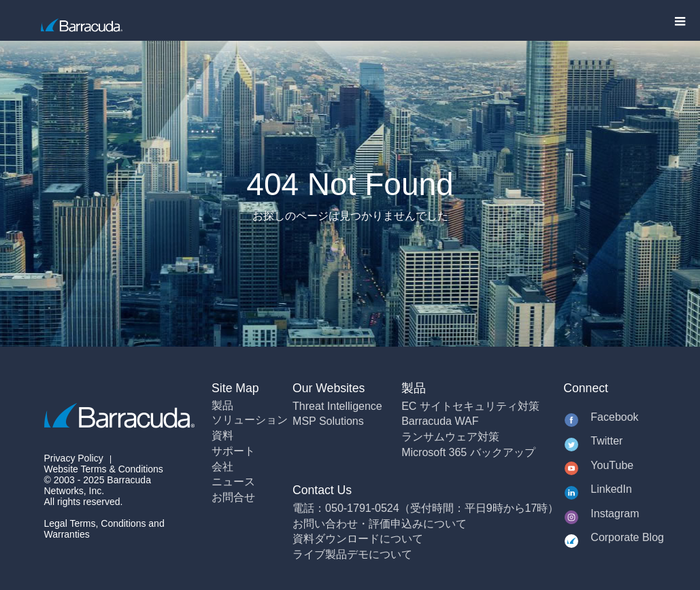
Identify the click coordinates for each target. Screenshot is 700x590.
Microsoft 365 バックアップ (468, 452)
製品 (222, 405)
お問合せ (233, 497)
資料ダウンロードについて (358, 539)
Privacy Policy (74, 458)
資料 (222, 435)
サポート (233, 451)
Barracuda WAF (440, 421)
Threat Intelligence (337, 406)
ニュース (233, 482)
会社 (222, 467)
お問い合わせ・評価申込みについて (380, 524)
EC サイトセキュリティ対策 (470, 406)
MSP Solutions (328, 421)
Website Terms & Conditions (104, 469)
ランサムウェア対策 (450, 437)
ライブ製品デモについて (352, 554)
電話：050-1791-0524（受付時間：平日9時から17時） (426, 508)
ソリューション (250, 420)
